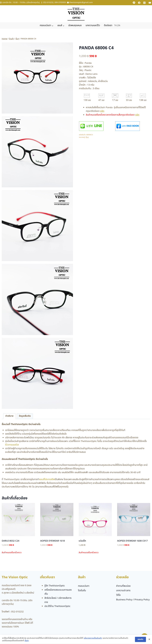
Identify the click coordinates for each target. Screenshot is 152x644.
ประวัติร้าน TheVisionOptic (57, 606)
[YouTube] (150, 3)
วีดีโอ (118, 595)
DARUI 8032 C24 (11, 541)
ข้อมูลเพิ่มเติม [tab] (25, 416)
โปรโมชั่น (82, 591)
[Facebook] (139, 3)
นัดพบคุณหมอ (75, 25)
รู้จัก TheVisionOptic (55, 586)
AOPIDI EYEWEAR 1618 (53, 541)
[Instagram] (144, 3)
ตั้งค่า (27, 641)
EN (119, 26)
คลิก (102, 111)
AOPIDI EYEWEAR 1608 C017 (132, 541)
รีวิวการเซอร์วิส (12, 445)
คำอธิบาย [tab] (9, 416)
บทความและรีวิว (93, 25)
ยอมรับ (140, 640)
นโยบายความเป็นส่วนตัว (93, 639)
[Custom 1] (134, 3)
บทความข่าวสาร (123, 591)
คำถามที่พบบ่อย (123, 586)
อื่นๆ (87, 137)
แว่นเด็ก (82, 541)
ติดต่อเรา (108, 25)
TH (115, 26)
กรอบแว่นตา (84, 586)
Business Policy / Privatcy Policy (133, 600)
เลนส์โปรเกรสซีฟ (47, 479)
